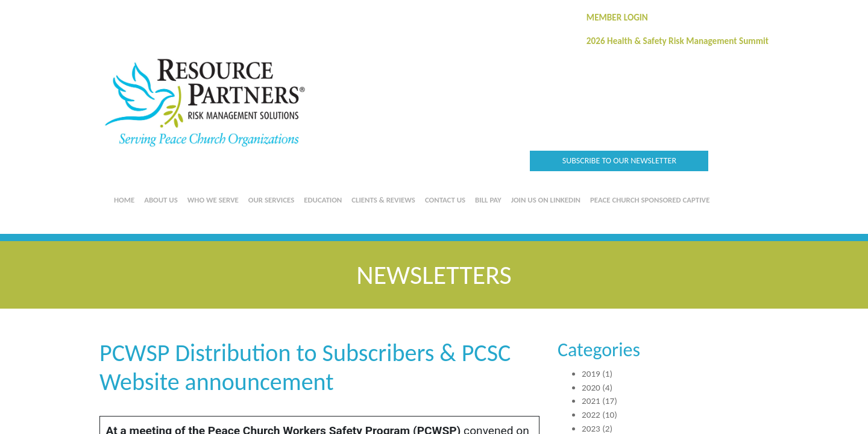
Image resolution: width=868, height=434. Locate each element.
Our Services (271, 200)
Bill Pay (488, 200)
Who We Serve (213, 200)
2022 (591, 415)
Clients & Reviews (383, 200)
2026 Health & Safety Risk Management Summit (678, 41)
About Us (161, 200)
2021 (591, 401)
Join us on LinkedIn (546, 200)
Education (323, 200)
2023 (591, 429)
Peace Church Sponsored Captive (650, 200)
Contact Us (445, 200)
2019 (591, 374)
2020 (591, 388)
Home (124, 200)
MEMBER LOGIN (617, 17)
